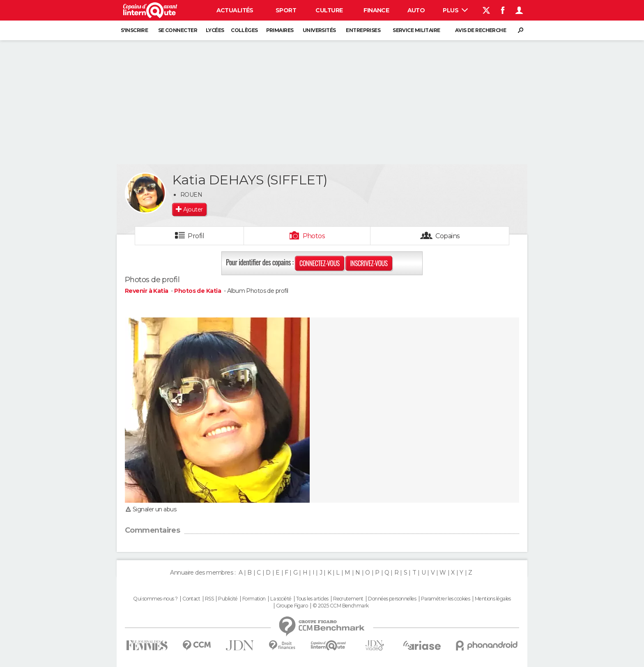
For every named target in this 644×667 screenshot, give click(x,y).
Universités (319, 30)
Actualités (235, 10)
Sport (286, 10)
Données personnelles (392, 599)
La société (281, 599)
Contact (191, 599)
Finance (376, 10)
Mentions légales (493, 599)
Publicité (228, 599)
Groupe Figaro (292, 606)
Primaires (280, 30)
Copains (447, 236)
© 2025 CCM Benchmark (341, 606)
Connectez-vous (320, 263)
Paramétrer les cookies (446, 599)
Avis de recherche (481, 30)
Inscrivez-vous (369, 263)
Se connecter (178, 30)
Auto (416, 10)
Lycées (215, 30)
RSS (209, 599)
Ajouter (193, 209)
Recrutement (348, 599)
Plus (455, 10)
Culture (329, 10)
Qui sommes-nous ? (155, 599)
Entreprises (363, 30)
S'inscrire (134, 30)
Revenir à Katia (147, 291)
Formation (254, 599)
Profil (196, 236)
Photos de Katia (198, 291)
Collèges (244, 30)
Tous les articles (312, 599)
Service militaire (416, 30)
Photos (314, 236)
